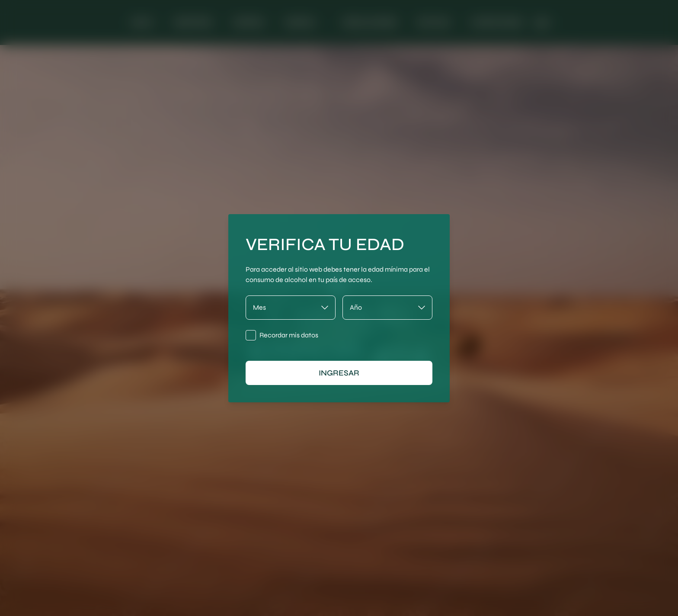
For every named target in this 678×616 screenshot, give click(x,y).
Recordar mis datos (289, 335)
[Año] (387, 308)
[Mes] (291, 308)
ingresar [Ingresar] (339, 373)
